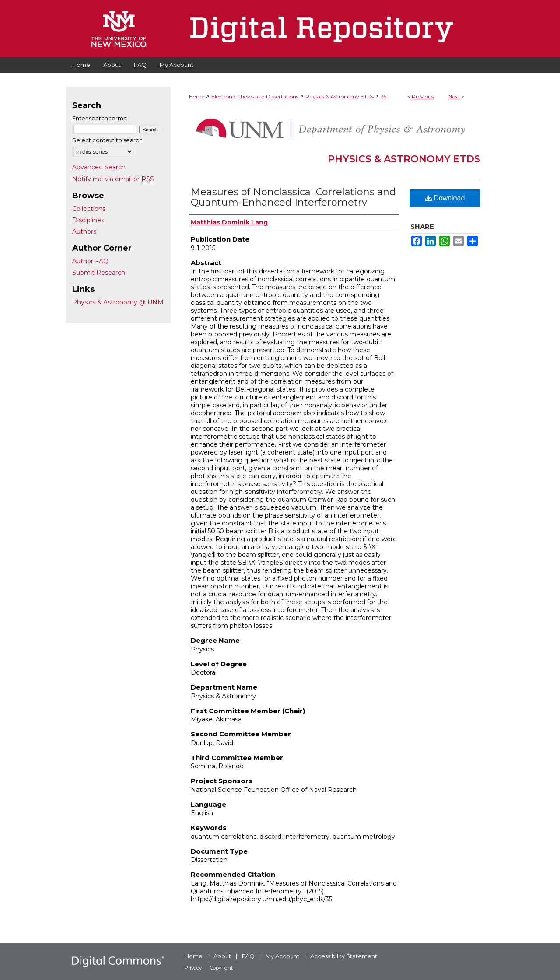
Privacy (193, 968)
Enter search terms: (100, 118)
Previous (423, 96)
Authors (84, 231)
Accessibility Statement (344, 956)
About (222, 956)
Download (445, 198)
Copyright (221, 968)
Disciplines (88, 220)
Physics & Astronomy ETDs (339, 96)
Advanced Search (99, 167)
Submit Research (99, 273)
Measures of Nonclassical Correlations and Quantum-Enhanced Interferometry (293, 197)
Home (197, 96)
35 (383, 96)
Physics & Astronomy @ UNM (118, 302)
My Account (282, 956)
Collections (89, 209)
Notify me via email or (113, 179)
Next (454, 96)
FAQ (248, 956)
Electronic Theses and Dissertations (255, 96)
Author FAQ (90, 261)
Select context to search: (108, 140)
